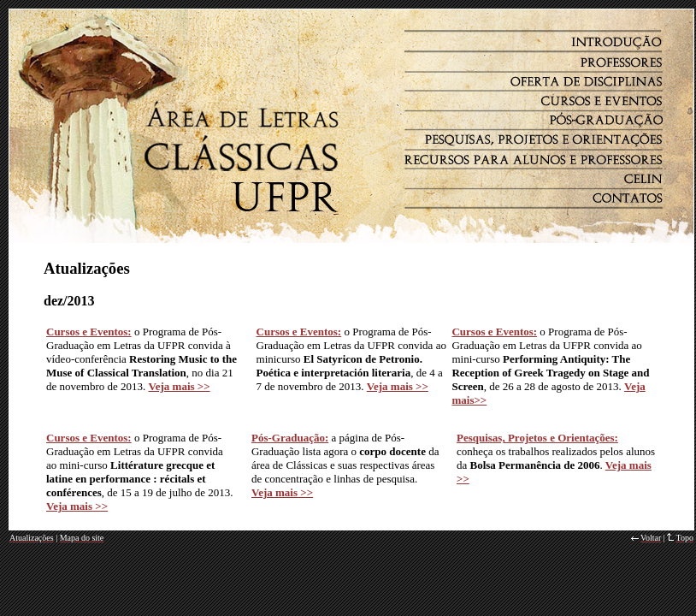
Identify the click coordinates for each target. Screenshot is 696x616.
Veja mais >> (282, 492)
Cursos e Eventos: (89, 332)
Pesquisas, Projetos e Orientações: (537, 438)
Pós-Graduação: (290, 438)
